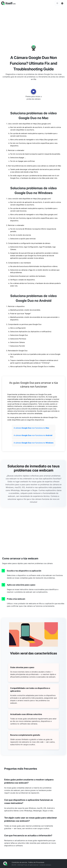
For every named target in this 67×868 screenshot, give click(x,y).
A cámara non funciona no (31, 428)
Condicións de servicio (19, 862)
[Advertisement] (33, 22)
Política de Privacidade (36, 862)
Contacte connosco (45, 865)
